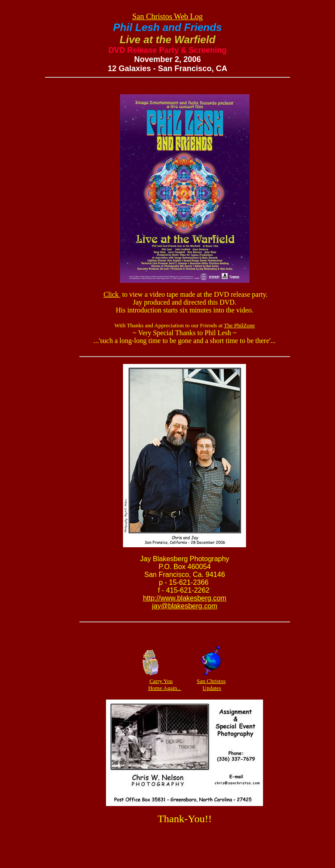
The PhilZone (239, 325)
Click (112, 294)
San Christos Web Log (167, 17)
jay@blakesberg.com (185, 606)
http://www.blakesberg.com (185, 598)
